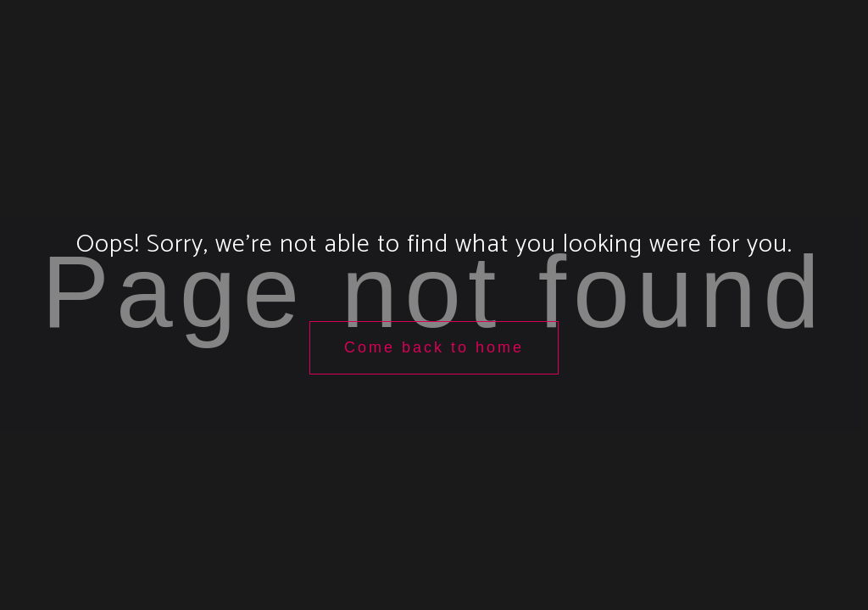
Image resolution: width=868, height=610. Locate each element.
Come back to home (434, 347)
